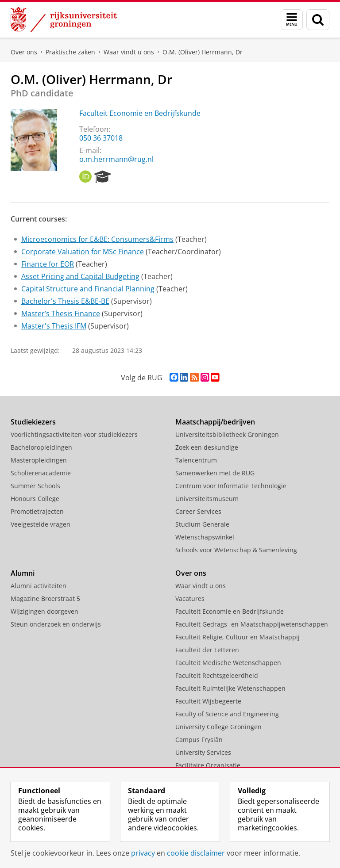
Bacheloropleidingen (41, 447)
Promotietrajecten (37, 511)
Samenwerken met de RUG (215, 473)
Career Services (198, 511)
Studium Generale (202, 524)
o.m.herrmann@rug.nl (116, 159)
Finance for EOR (48, 264)
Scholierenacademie (41, 473)
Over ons (24, 52)
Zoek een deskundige (207, 447)
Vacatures (190, 598)
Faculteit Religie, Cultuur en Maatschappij (238, 637)
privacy (143, 853)
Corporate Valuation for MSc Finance (83, 252)
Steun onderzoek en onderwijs (56, 624)
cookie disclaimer (196, 853)
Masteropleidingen (39, 460)
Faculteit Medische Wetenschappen (228, 663)
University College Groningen (218, 727)
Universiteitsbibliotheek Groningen (227, 434)
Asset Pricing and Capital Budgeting (80, 276)
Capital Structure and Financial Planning (88, 289)
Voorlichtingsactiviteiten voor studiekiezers (74, 434)
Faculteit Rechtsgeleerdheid (217, 675)
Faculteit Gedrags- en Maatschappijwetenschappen (252, 624)
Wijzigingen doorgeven (44, 611)
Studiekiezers (33, 422)
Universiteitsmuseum (207, 499)
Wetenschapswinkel (205, 537)
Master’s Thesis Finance (61, 314)
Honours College (35, 499)
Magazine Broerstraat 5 (45, 598)
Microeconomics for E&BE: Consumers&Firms (97, 239)
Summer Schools (35, 486)
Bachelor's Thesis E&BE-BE (65, 301)
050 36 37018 (101, 138)
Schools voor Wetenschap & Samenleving (236, 550)
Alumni (23, 573)
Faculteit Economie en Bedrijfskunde (140, 113)
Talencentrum (196, 460)
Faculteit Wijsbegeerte (208, 701)
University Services (203, 752)
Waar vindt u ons (129, 52)
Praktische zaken (70, 52)
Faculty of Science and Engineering (227, 714)
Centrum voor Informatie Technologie (231, 486)
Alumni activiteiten (39, 586)
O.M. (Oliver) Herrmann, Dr (203, 52)
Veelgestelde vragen (41, 524)
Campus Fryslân (199, 740)
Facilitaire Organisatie (208, 765)
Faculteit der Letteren (207, 650)
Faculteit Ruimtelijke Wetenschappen (230, 688)
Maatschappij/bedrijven (215, 422)
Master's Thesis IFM (54, 326)
